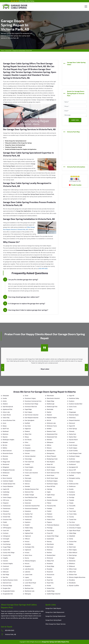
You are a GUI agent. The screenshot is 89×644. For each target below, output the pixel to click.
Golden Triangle (29, 495)
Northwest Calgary (52, 484)
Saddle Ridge (51, 591)
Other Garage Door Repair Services (56, 624)
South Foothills (73, 451)
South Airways (73, 445)
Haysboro (28, 522)
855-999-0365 (10, 630)
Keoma (27, 558)
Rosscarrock (51, 575)
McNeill (49, 429)
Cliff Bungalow (7, 528)
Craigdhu (5, 558)
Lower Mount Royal (30, 583)
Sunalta (71, 489)
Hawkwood (28, 520)
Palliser (49, 503)
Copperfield (6, 542)
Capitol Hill (6, 489)
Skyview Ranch (73, 440)
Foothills (27, 464)
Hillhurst (27, 539)
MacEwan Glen (29, 588)
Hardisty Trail (29, 514)
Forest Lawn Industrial (31, 473)
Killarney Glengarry (30, 561)
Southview (72, 459)
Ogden (49, 492)
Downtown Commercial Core (33, 401)
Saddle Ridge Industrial (54, 594)
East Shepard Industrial (32, 418)
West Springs (73, 555)
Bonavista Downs (8, 453)
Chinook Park (7, 514)
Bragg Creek (6, 462)
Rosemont (50, 572)
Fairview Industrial (30, 456)
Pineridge (50, 528)
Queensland (50, 539)
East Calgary (28, 412)
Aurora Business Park (9, 420)
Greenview (28, 503)
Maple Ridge (51, 401)
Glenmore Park (29, 492)
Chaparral (6, 503)
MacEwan (28, 586)
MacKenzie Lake (30, 591)
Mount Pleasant (52, 456)
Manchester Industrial (53, 398)
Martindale (50, 409)
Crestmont (6, 566)
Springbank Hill (73, 467)
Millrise (49, 445)
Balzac (5, 426)
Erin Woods (28, 440)
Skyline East (73, 434)
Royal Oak (50, 580)
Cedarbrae (6, 495)
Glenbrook (28, 481)
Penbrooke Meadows (53, 525)
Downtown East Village (32, 404)
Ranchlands (50, 544)
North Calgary (51, 470)
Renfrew (49, 553)
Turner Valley (73, 514)
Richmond (50, 558)
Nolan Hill (50, 464)
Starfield (71, 475)
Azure (4, 423)
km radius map (75, 147)
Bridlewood (6, 473)
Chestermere (6, 509)
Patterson (50, 517)
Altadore (5, 404)
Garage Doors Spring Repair (53, 620)
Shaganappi (72, 412)
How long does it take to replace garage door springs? (28, 310)
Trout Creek (72, 511)
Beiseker (5, 442)
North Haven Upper (52, 478)
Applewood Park (7, 409)
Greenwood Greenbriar (31, 509)
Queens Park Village (53, 536)
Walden (71, 544)
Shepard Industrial (74, 420)
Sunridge (72, 497)
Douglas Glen (7, 588)
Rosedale (50, 569)
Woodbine (72, 580)
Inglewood (28, 550)
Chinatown (6, 511)
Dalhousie (6, 572)
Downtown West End (31, 407)
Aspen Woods (7, 415)
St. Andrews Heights (75, 473)
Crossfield (6, 569)
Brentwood (6, 464)
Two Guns (72, 522)
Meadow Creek (51, 431)
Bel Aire (5, 445)
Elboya (27, 437)
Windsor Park (73, 575)
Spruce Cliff (72, 470)
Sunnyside (72, 495)
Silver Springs (73, 429)
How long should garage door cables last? (24, 297)
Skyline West (73, 437)
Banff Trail (6, 429)
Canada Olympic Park (9, 484)
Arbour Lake (6, 412)
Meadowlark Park (52, 437)
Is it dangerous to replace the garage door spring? (27, 303)
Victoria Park (8, 51)
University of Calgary (75, 528)
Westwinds (72, 561)
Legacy (27, 577)
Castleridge (6, 492)
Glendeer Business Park (32, 489)
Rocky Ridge (50, 566)
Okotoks (49, 497)
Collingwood (6, 536)
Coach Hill (6, 531)
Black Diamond (7, 451)
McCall (49, 420)
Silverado (72, 431)
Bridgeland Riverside (9, 470)
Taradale (72, 500)
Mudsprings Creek (52, 459)
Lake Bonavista (29, 569)
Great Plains (28, 500)
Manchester (50, 396)
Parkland (50, 514)
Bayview (5, 437)
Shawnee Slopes (74, 415)
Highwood (28, 536)
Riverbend (50, 564)
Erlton (27, 442)
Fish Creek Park (29, 462)
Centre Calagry (7, 497)
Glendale (27, 486)
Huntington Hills (30, 547)
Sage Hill (72, 396)
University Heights (74, 525)
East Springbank (30, 420)
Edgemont (28, 429)
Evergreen (28, 448)
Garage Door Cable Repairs (53, 608)
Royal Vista (50, 583)
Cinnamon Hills (7, 520)
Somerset (72, 442)
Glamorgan (28, 478)
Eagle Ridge (28, 409)
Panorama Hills (51, 506)
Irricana (27, 553)
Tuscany (71, 517)
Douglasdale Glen (8, 594)
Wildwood (72, 566)
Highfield (27, 531)
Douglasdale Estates (9, 591)
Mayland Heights (52, 418)
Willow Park (72, 572)
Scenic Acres (73, 407)
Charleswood (7, 506)
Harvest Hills (29, 517)
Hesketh (27, 525)
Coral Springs (7, 544)
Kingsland (28, 566)
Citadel (5, 522)
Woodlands (72, 583)
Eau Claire (28, 426)
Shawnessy (72, 418)
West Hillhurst (73, 553)
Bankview (6, 434)
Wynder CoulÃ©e (74, 586)
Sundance (72, 492)
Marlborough (51, 404)
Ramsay (49, 542)
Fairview (27, 453)
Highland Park (29, 533)
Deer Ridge (6, 575)
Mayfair (49, 412)
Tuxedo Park (73, 520)
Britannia (5, 475)
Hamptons (28, 511)
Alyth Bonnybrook (8, 407)
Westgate (72, 558)
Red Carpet (50, 547)
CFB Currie (6, 500)
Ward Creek (72, 547)
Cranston (5, 561)
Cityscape (6, 525)
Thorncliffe (72, 506)
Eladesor (27, 431)
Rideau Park (50, 561)
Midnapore (50, 442)
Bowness (5, 456)
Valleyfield (72, 536)
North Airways (51, 467)
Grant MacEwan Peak (31, 497)
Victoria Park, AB (10, 634)
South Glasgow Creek (75, 453)
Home (2, 51)
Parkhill (49, 511)
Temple (71, 503)
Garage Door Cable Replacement (55, 612)
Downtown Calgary (30, 398)
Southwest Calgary (74, 462)
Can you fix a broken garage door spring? (23, 279)
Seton (71, 409)
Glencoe (27, 484)
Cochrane (6, 533)
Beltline (5, 448)
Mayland (49, 415)
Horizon (27, 542)
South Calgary (73, 448)
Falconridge (28, 459)
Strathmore (72, 486)
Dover (27, 396)
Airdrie (5, 401)
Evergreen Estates (30, 451)
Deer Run (5, 577)
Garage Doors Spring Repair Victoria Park (22, 51)
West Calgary (73, 550)
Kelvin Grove (28, 555)
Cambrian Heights (8, 481)
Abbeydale (6, 396)
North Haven (51, 475)
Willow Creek (73, 569)
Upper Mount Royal (75, 531)
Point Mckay (51, 531)
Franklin (27, 475)
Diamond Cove (7, 583)
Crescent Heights (8, 564)
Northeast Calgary (52, 481)
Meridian (49, 440)
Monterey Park (51, 451)
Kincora (27, 564)
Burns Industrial (7, 478)
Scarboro (72, 401)
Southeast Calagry (74, 456)
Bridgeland (6, 467)
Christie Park (6, 517)
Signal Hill (72, 426)
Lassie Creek (29, 575)
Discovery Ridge (7, 586)
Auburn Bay (6, 418)
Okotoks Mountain (52, 500)
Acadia (5, 398)
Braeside (5, 459)
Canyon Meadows (8, 486)
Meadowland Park (52, 434)
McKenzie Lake (51, 423)
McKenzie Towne (52, 426)
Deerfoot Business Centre (10, 580)
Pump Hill (50, 533)
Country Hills (6, 550)
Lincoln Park (28, 580)
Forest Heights (29, 467)
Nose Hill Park (51, 486)
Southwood (72, 464)
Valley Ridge (73, 533)
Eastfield (27, 423)
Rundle (49, 586)
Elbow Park (28, 434)
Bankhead (6, 431)
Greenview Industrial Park (32, 506)
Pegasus (49, 522)
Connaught (6, 539)
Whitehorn (72, 564)
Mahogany (28, 594)
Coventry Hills (7, 555)
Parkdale (49, 509)
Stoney (71, 481)
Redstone (50, 550)
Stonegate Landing (74, 478)
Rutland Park (51, 588)
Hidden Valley (29, 528)
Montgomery (51, 453)
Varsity (71, 539)
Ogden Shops (51, 495)
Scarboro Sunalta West (76, 404)
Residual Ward (51, 555)
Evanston (28, 445)
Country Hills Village (9, 553)
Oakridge (50, 489)
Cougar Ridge (7, 547)
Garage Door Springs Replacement (55, 616)
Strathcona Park (74, 484)
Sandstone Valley (74, 398)
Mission (49, 448)
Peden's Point (51, 520)
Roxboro (49, 577)
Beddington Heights (8, 440)
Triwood (71, 509)
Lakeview (28, 572)
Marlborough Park (52, 407)
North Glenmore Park (53, 473)
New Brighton (51, 462)
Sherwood (72, 423)
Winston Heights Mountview (77, 577)
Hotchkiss (28, 544)
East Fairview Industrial (32, 415)
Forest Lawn (28, 470)
